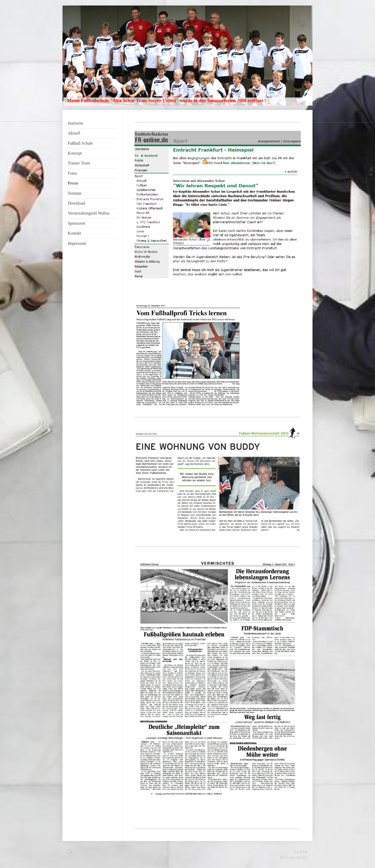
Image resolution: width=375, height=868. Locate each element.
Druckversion (87, 852)
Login (301, 852)
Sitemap (119, 852)
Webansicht (293, 857)
